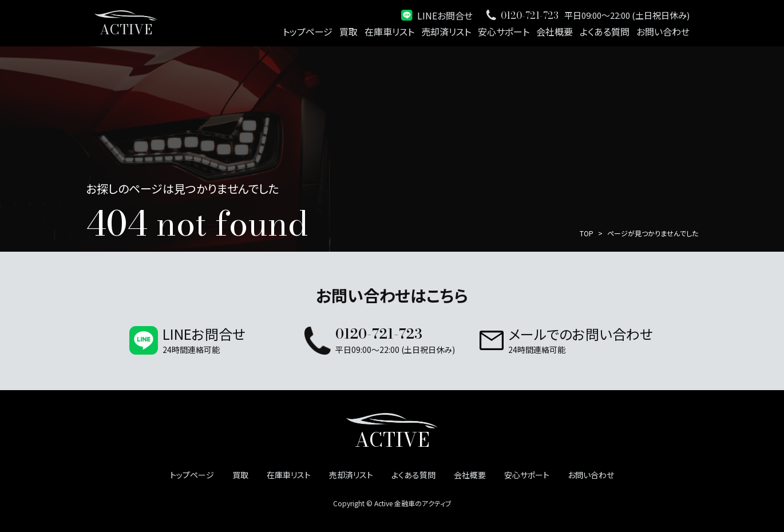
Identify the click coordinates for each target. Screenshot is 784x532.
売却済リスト (446, 31)
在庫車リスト (389, 31)
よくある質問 (605, 31)
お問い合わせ (663, 31)
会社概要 (555, 31)
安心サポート (504, 31)
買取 (349, 31)
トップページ (308, 31)
